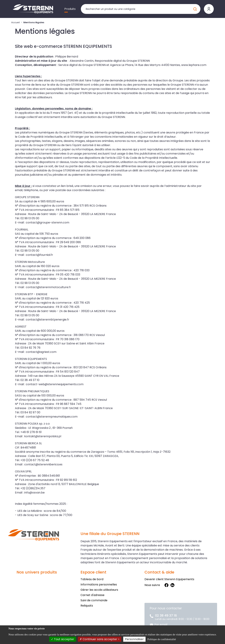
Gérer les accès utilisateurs (99, 590)
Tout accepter (63, 639)
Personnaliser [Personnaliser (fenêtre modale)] (134, 639)
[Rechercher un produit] (141, 9)
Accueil (15, 22)
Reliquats (87, 606)
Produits (70, 9)
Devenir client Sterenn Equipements (169, 579)
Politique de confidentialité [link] (162, 639)
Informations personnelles (99, 584)
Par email (161, 625)
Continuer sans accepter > (100, 639)
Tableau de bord (92, 579)
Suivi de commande (94, 600)
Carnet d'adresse (92, 595)
